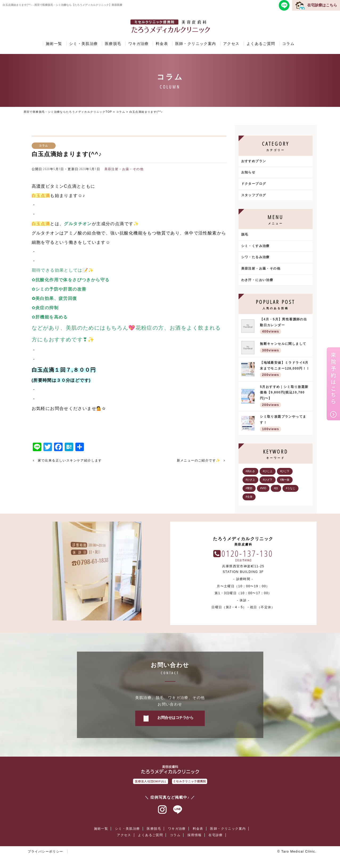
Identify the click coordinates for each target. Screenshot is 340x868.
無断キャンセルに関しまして (285, 348)
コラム (288, 44)
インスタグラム (162, 810)
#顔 (276, 488)
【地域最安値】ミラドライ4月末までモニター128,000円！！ (285, 370)
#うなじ (290, 488)
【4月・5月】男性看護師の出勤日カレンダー (285, 326)
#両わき (251, 471)
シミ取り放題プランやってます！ (285, 424)
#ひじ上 (268, 471)
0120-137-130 (247, 553)
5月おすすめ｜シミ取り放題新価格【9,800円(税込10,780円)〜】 (285, 397)
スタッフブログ (254, 195)
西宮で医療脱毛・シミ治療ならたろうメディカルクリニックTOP (68, 112)
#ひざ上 (251, 480)
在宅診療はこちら (322, 5)
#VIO (263, 488)
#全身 (249, 497)
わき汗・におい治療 (257, 280)
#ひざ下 (268, 480)
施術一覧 (54, 44)
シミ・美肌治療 (84, 44)
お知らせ (248, 172)
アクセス (231, 44)
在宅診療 (216, 835)
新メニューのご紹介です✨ (199, 460)
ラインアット (178, 810)
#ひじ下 (285, 471)
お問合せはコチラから (175, 718)
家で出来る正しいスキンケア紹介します (70, 460)
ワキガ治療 (139, 44)
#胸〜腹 (285, 480)
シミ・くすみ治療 (255, 246)
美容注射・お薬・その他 (124, 169)
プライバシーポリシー (46, 852)
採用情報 (195, 835)
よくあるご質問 (261, 44)
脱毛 (245, 234)
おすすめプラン (254, 161)
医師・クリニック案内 (196, 44)
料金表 (162, 44)
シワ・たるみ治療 (255, 257)
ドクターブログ (254, 184)
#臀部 (249, 488)
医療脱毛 (113, 44)
